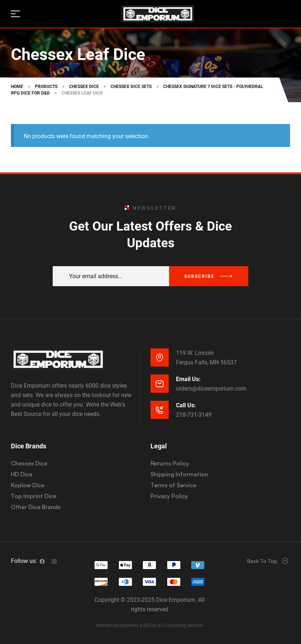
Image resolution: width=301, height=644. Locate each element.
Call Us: (186, 405)
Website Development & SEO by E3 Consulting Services (149, 625)
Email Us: (188, 379)
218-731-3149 (194, 415)
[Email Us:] (160, 384)
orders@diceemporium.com (211, 389)
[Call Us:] (160, 410)
